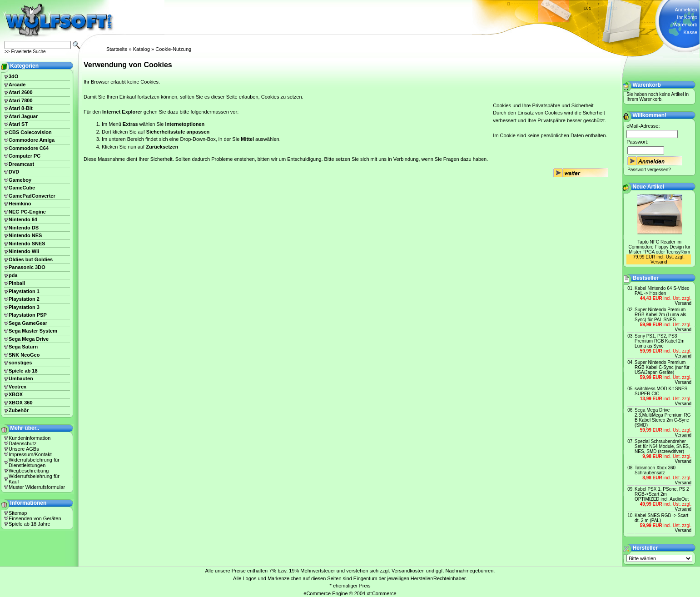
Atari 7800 (21, 100)
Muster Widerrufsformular (37, 487)
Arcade (17, 85)
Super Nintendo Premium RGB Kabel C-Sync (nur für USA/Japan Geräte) (662, 367)
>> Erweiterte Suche (25, 52)
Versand (659, 262)
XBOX (16, 394)
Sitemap (18, 513)
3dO (13, 76)
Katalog (141, 49)
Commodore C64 (29, 148)
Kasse (690, 32)
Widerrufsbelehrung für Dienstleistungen (34, 463)
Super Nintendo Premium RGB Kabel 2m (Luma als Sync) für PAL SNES (660, 315)
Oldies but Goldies (31, 259)
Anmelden (686, 10)
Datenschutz (22, 443)
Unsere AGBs (24, 449)
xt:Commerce (381, 593)
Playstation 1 (24, 291)
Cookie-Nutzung (173, 49)
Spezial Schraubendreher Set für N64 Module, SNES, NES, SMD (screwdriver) (662, 446)
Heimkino (20, 204)
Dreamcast (21, 164)
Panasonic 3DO (27, 267)
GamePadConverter (32, 196)
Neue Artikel (649, 187)
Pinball (17, 283)
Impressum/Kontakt (30, 454)
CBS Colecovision (30, 132)
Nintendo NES (25, 235)
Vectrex (17, 387)
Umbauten (21, 378)
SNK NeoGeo (24, 355)
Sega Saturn (23, 347)
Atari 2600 (21, 92)
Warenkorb (685, 25)
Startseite (117, 49)
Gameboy (20, 180)
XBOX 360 (21, 403)
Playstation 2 (24, 299)
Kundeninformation (30, 438)
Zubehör (19, 410)
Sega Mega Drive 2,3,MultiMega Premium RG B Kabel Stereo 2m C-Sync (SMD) (663, 418)
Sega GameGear (28, 323)
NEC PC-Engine (27, 212)
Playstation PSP (28, 315)
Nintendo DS (24, 228)
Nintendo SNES (27, 244)
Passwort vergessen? (649, 170)
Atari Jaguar (23, 116)
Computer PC (25, 156)
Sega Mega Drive (29, 339)
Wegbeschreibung (29, 471)
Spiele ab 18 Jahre (30, 524)
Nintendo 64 (23, 219)
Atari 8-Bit (21, 108)
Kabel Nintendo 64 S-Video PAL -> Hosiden (662, 291)
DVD (14, 172)
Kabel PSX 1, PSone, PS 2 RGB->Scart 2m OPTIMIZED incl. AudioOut (662, 494)
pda (13, 275)
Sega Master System (33, 331)
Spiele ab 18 (23, 371)
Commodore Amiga (32, 140)
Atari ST (18, 124)
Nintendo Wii (24, 251)
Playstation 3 (24, 307)
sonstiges (20, 363)
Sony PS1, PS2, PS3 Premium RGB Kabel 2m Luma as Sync (659, 341)
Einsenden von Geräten (35, 518)
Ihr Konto (687, 17)
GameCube (22, 188)
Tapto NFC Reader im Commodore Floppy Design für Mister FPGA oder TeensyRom (660, 247)
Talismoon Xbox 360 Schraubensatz (655, 470)
